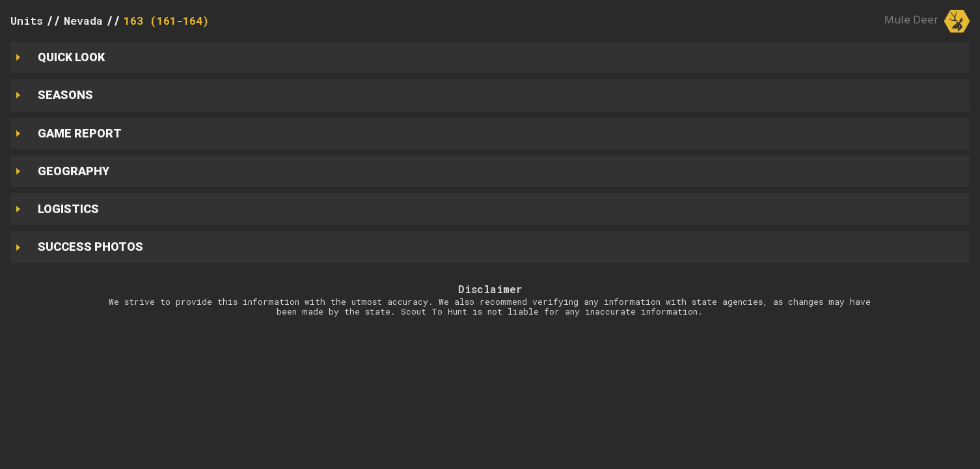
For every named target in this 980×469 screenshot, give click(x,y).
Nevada (83, 21)
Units (27, 21)
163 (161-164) (166, 21)
